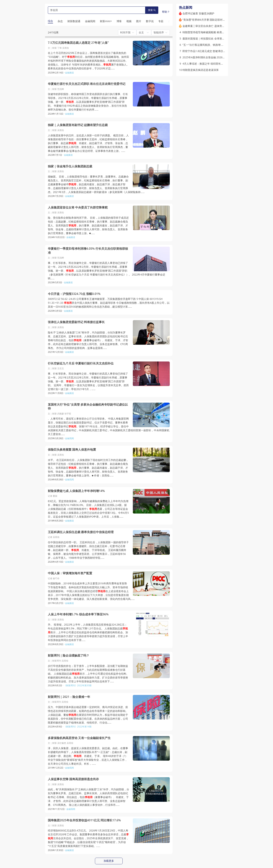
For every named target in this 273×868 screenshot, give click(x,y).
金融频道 (69, 73)
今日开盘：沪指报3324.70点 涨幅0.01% (74, 294)
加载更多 (109, 861)
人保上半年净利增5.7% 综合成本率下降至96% (78, 614)
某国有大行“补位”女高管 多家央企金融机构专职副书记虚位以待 (88, 407)
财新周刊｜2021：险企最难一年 (69, 697)
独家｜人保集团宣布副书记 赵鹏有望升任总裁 (78, 125)
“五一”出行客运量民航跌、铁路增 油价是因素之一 (211, 45)
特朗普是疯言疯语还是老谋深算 (201, 70)
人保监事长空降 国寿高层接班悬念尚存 (73, 779)
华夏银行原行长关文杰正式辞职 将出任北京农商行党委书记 (87, 84)
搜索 (152, 10)
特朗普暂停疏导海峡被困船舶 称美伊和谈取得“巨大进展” (215, 32)
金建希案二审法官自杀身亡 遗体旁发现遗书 (207, 26)
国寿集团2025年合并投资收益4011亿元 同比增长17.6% (84, 820)
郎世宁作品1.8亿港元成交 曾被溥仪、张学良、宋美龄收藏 (216, 51)
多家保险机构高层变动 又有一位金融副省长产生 (79, 738)
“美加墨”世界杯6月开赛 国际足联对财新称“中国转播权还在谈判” (219, 20)
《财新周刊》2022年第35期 (78, 685)
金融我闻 (69, 438)
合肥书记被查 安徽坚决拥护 (198, 13)
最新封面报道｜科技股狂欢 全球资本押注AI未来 (210, 38)
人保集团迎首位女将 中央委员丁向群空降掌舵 (78, 207)
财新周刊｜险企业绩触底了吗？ (69, 656)
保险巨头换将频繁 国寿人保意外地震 (72, 450)
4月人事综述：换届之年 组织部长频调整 (206, 64)
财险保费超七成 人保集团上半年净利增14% (76, 491)
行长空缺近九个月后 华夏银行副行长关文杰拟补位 (81, 363)
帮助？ (166, 12)
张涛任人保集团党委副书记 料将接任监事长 (76, 322)
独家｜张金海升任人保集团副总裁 (70, 166)
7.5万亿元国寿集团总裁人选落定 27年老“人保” (78, 43)
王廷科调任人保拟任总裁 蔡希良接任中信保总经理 (81, 532)
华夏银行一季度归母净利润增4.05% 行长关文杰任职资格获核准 (88, 251)
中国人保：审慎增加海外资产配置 (70, 573)
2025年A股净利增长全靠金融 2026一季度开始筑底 (212, 57)
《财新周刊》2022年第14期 (78, 727)
